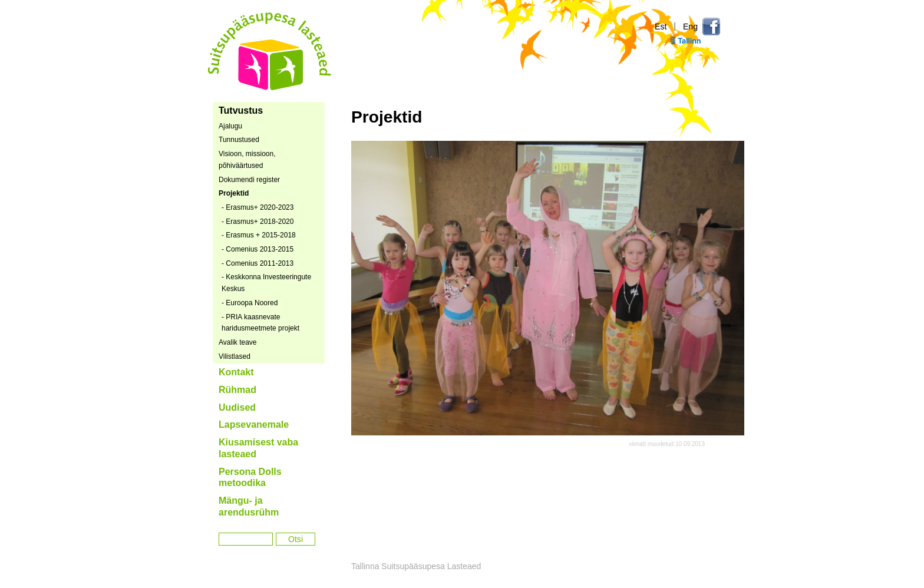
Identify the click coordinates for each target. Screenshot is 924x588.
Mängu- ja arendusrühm (249, 506)
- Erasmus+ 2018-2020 (258, 222)
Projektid (234, 193)
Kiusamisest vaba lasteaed (258, 448)
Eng (690, 27)
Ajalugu (230, 126)
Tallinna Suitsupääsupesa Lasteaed (270, 51)
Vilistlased (235, 356)
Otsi (296, 539)
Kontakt (236, 372)
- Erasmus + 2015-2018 (259, 235)
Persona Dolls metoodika (250, 478)
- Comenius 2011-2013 (258, 263)
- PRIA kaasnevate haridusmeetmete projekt (260, 323)
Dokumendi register (249, 180)
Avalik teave (237, 342)
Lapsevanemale (254, 425)
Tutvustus (241, 110)
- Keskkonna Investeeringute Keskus (266, 283)
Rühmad (237, 390)
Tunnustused (239, 140)
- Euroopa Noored (250, 303)
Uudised (237, 407)
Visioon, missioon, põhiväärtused (247, 160)
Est (661, 27)
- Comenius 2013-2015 (258, 249)
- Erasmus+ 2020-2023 (258, 207)
